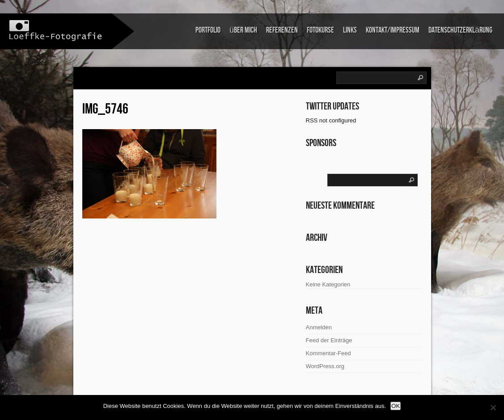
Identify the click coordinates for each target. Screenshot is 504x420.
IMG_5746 (105, 109)
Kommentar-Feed (328, 353)
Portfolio (208, 30)
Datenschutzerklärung (460, 30)
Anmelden (319, 327)
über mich (243, 30)
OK (396, 406)
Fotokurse (320, 30)
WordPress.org (325, 366)
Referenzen (282, 30)
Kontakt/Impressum (393, 30)
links (350, 30)
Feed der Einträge (329, 340)
